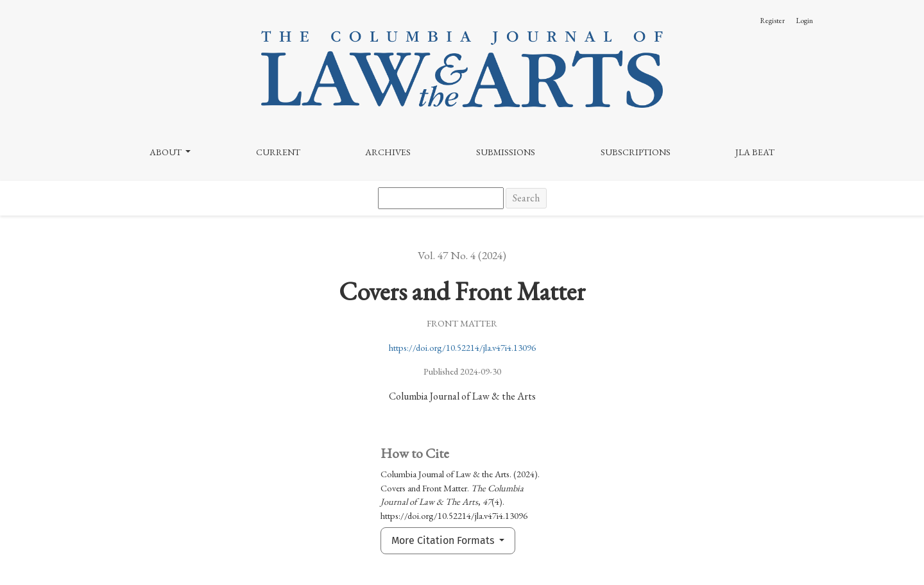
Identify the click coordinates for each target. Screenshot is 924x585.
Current (278, 152)
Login (804, 21)
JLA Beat (755, 152)
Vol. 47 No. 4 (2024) (462, 255)
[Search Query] (441, 198)
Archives (388, 152)
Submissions (506, 152)
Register (772, 21)
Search (526, 198)
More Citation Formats (444, 540)
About (167, 152)
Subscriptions (636, 152)
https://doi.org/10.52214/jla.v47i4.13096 (462, 347)
